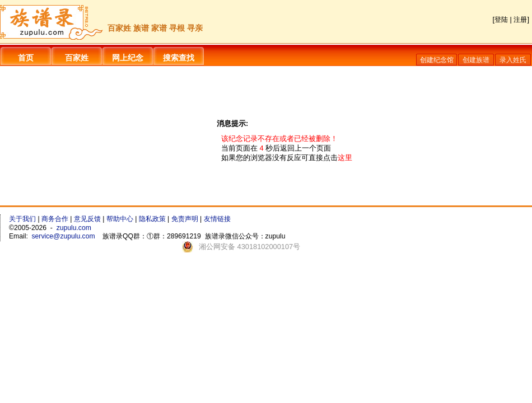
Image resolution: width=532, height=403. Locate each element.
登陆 (501, 20)
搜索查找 (179, 58)
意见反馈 (87, 219)
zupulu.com (74, 228)
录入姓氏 (513, 60)
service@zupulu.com (64, 236)
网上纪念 (128, 58)
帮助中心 (120, 219)
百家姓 (77, 58)
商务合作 (55, 219)
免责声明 (185, 219)
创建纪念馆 (437, 60)
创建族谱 (476, 60)
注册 (520, 20)
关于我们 (22, 219)
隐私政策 (152, 219)
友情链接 (217, 219)
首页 (26, 58)
